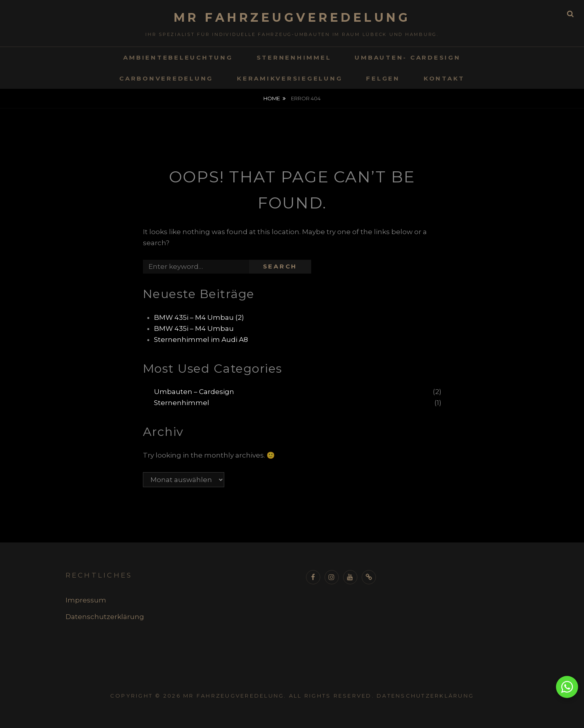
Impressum (86, 600)
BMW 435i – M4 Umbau (194, 328)
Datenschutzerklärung (105, 617)
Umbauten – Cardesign (194, 392)
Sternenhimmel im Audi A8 (201, 340)
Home (272, 98)
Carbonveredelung (166, 78)
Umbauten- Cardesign (407, 57)
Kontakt (444, 78)
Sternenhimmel (294, 57)
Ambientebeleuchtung (178, 57)
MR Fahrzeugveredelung (292, 18)
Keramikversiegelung (290, 78)
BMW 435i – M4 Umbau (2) (199, 317)
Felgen (383, 78)
